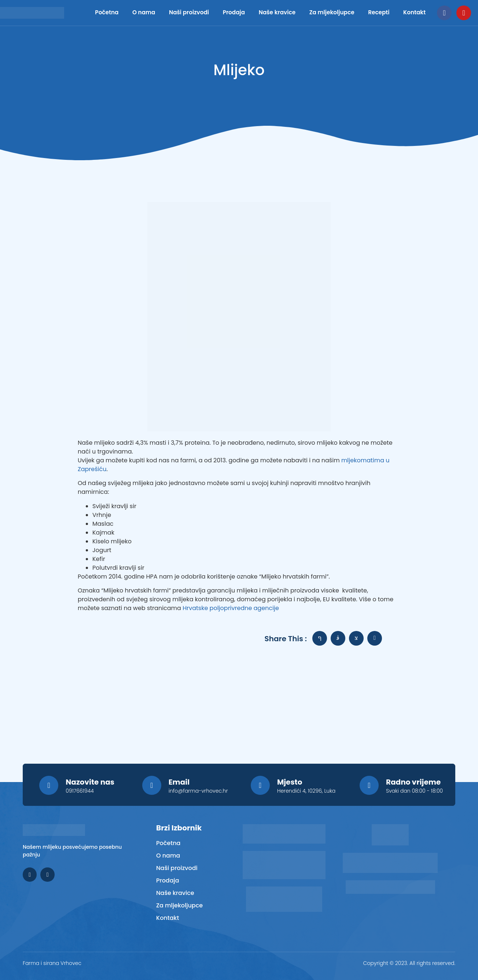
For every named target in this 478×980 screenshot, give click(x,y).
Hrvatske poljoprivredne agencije (231, 608)
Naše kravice (267, 13)
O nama (136, 13)
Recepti (377, 13)
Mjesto (290, 782)
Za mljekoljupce (326, 13)
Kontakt (415, 13)
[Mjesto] (260, 785)
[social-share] (320, 638)
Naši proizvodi (178, 13)
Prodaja (229, 13)
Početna (100, 13)
